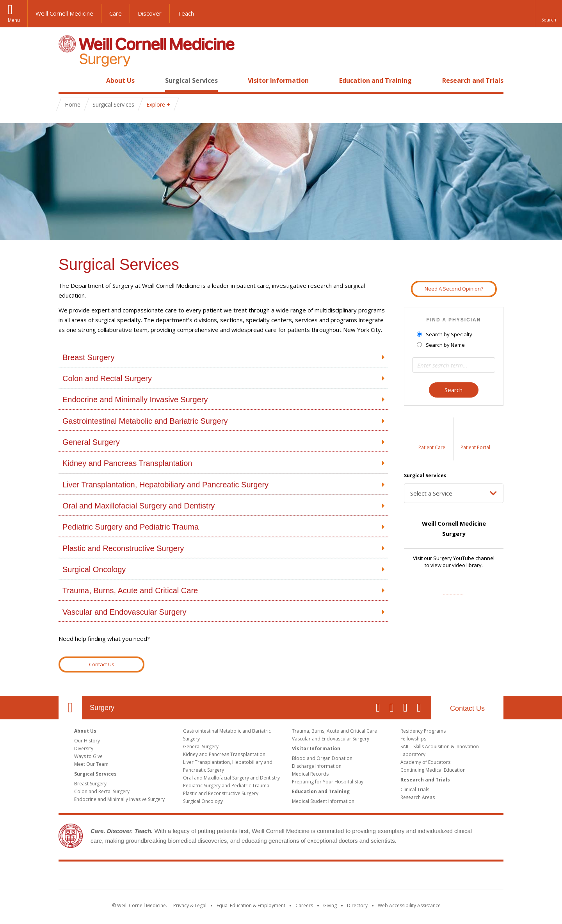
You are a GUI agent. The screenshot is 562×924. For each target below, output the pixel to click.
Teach (186, 13)
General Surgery (91, 442)
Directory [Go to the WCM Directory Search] (357, 905)
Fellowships (413, 739)
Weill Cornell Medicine (64, 13)
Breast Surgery (88, 357)
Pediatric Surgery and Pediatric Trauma (131, 527)
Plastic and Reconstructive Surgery (123, 548)
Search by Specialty (445, 334)
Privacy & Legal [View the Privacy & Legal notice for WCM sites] (190, 905)
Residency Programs (423, 731)
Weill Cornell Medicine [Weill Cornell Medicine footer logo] (224, 877)
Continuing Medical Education (433, 770)
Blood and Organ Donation (322, 758)
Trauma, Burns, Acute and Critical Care (130, 590)
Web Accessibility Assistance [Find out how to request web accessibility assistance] (409, 905)
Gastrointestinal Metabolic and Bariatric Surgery (145, 421)
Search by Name (441, 345)
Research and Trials (473, 80)
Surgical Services (191, 80)
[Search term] (454, 365)
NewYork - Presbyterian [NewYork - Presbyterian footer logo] (346, 877)
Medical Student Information (323, 801)
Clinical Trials (415, 789)
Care (116, 13)
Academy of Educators (425, 762)
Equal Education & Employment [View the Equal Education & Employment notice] (251, 905)
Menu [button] (14, 20)
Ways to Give (88, 756)
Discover (150, 13)
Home (67, 80)
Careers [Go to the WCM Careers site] (304, 905)
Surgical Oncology (94, 569)
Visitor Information (278, 80)
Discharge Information (317, 766)
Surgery (102, 708)
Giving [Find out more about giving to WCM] (330, 905)
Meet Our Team (91, 764)
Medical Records (310, 774)
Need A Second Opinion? (454, 289)
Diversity (84, 748)
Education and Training (375, 80)
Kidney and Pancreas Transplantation (127, 463)
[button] (548, 14)
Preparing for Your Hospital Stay (328, 782)
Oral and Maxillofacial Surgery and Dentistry (139, 506)
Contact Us (102, 664)
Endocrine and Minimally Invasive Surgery (135, 400)
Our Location (70, 708)
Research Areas (418, 797)
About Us (120, 80)
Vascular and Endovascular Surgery (124, 612)
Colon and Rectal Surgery (107, 378)
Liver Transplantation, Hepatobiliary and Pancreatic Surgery (165, 485)
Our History (87, 741)
